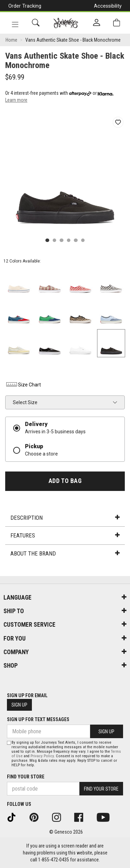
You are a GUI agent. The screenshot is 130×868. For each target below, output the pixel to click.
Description (65, 518)
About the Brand (65, 553)
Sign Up (19, 705)
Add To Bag (65, 481)
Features (65, 535)
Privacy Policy (42, 756)
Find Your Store (26, 777)
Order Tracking (25, 6)
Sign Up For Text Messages (38, 719)
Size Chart (23, 385)
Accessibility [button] (108, 6)
